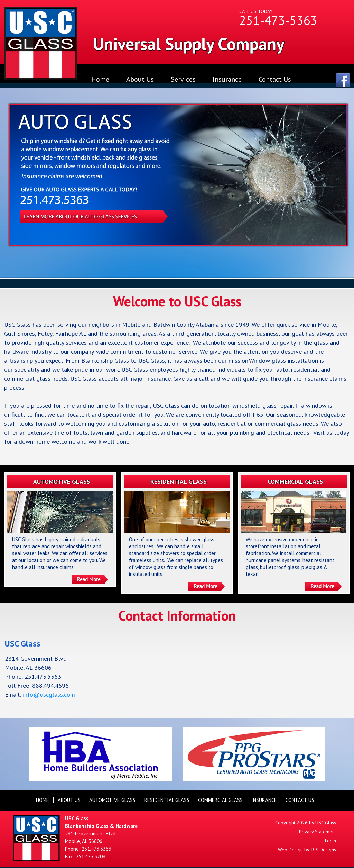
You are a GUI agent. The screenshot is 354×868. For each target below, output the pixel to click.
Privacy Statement (318, 832)
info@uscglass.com (49, 694)
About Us (140, 79)
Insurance (227, 79)
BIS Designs (324, 850)
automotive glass (112, 800)
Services (183, 79)
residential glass (167, 800)
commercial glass (220, 800)
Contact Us (275, 79)
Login (330, 841)
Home (100, 79)
